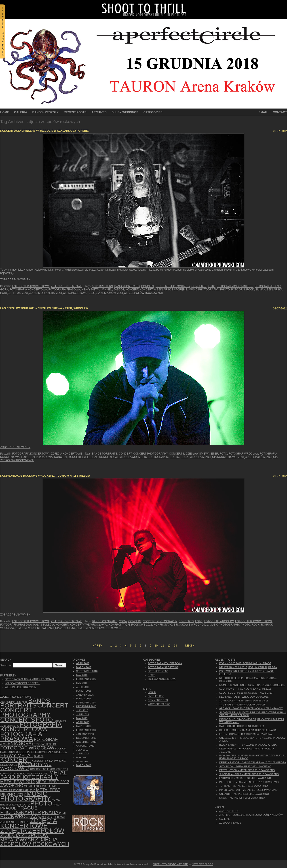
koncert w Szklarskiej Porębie (164, 290)
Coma (123, 621)
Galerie (225, 819)
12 (169, 646)
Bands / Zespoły (46, 112)
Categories (153, 112)
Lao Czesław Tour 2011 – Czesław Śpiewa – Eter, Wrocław (44, 308)
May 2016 (82, 675)
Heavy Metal (91, 290)
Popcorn (238, 290)
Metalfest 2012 (18, 782)
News (151, 675)
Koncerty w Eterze (83, 457)
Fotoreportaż (158, 671)
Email (263, 112)
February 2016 (86, 679)
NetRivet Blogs (202, 864)
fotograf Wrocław (243, 454)
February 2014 (86, 703)
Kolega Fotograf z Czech (22, 683)
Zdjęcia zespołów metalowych (24, 838)
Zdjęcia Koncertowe (67, 286)
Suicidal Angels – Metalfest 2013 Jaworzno (249, 774)
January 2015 (85, 695)
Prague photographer (21, 810)
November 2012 (86, 742)
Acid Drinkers (102, 286)
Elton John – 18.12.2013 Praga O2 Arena (246, 734)
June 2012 (82, 753)
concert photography (173, 286)
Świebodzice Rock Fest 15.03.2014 (242, 726)
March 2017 (84, 667)
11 (163, 646)
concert (148, 286)
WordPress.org (159, 704)
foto (212, 286)
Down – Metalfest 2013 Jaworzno (242, 798)
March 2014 (84, 699)
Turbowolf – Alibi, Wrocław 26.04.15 (244, 701)
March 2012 (84, 765)
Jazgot (119, 290)
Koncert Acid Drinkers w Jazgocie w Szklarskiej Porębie (44, 131)
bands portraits (127, 286)
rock (250, 290)
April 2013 (83, 722)
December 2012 (86, 738)
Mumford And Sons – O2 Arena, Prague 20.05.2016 (252, 685)
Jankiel (107, 290)
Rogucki (267, 625)
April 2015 (83, 687)
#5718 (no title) (229, 811)
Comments (158, 700)
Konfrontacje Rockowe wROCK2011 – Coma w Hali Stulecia (45, 476)
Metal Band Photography (33, 775)
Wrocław (197, 457)
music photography (204, 290)
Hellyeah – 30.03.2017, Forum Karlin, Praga (248, 667)
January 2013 (85, 734)
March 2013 (84, 726)
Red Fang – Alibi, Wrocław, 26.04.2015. (244, 697)
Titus (17, 293)
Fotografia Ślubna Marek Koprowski (30, 679)
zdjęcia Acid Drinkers (38, 293)
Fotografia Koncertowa (31, 286)
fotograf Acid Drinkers (235, 286)
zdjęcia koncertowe (72, 293)
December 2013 (86, 706)
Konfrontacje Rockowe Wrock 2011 (181, 625)
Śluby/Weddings (125, 112)
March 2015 (84, 691)
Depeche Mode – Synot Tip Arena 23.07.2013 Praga (253, 762)
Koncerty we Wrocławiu (118, 457)
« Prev (97, 646)
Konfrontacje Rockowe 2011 (131, 625)
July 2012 (82, 750)
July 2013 (82, 710)
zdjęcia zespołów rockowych (140, 293)
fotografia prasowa (64, 290)
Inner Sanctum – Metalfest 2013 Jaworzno (248, 790)
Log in (152, 692)
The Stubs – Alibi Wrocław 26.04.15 (242, 705)
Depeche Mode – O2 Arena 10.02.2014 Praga (248, 730)
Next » (190, 646)
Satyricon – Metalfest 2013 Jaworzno (245, 766)
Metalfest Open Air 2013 (18, 790)
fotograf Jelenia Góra (29, 742)
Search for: (6, 665)
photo (225, 290)
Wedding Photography (21, 687)
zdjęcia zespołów (102, 293)
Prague (8, 808)
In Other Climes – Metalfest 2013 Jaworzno (249, 782)
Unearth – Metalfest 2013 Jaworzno (244, 794)
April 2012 (83, 762)
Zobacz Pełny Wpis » (15, 280)
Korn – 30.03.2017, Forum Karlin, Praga (245, 663)
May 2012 (82, 757)
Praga (57, 805)
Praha (50, 812)
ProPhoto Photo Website (170, 864)
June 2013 (82, 714)
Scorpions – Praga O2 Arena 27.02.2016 (245, 689)
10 (156, 646)
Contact (280, 112)
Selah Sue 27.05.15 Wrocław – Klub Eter (246, 693)
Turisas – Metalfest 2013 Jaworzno (244, 786)
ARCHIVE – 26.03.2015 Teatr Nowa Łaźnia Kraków (251, 708)
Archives (99, 112)
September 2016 (87, 671)
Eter (215, 454)
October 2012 (85, 746)
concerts (199, 286)
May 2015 (82, 683)
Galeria (21, 112)
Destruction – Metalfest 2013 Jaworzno (247, 770)
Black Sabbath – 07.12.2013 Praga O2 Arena (248, 745)
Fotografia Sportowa (163, 667)
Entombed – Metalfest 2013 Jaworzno (245, 778)
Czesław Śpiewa (197, 454)
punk (63, 813)
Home (5, 112)
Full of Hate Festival (30, 752)
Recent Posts (75, 112)
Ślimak (260, 290)
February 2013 (86, 730)
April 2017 (83, 663)
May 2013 (82, 718)
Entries (156, 696)
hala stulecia (44, 625)
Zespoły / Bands (230, 823)
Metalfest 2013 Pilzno (40, 786)
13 (175, 646)
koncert (132, 290)
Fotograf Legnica (44, 744)
